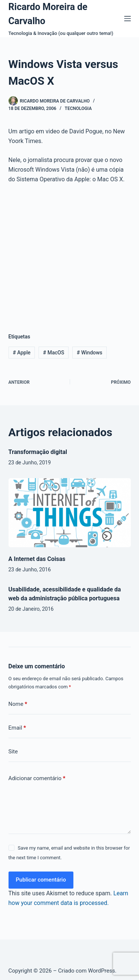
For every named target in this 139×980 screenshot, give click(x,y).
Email (17, 728)
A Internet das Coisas (37, 559)
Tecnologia (78, 108)
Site (13, 752)
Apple (21, 353)
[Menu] (128, 19)
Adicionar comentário (37, 778)
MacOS (54, 353)
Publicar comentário (41, 880)
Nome (18, 704)
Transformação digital (38, 452)
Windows (90, 353)
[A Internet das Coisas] (70, 513)
